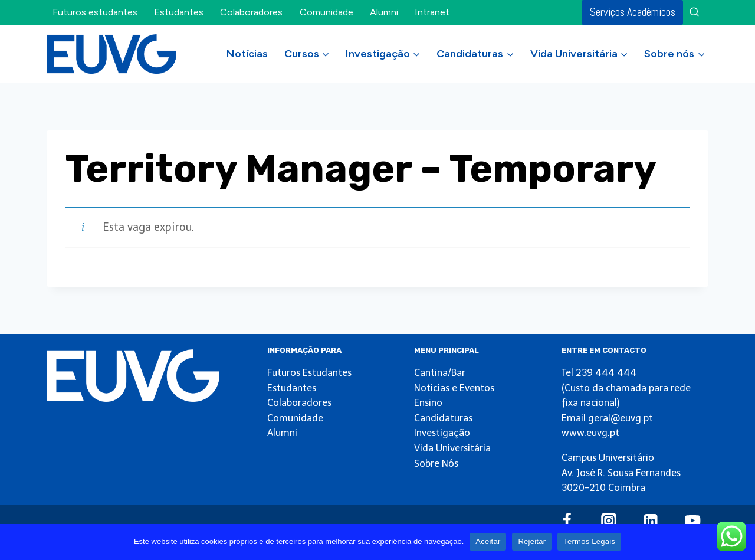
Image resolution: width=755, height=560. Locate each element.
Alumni (384, 12)
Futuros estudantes (95, 12)
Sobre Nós (436, 464)
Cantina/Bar (440, 373)
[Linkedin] (651, 521)
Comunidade (326, 12)
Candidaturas (443, 418)
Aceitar (488, 541)
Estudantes (179, 12)
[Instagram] (609, 521)
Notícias (247, 54)
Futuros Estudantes (309, 373)
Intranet (432, 12)
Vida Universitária (452, 448)
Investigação (442, 433)
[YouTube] (693, 521)
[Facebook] (567, 521)
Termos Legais (589, 541)
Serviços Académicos (633, 12)
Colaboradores (251, 12)
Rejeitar (532, 541)
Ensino (428, 403)
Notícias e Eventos (454, 388)
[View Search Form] (694, 12)
